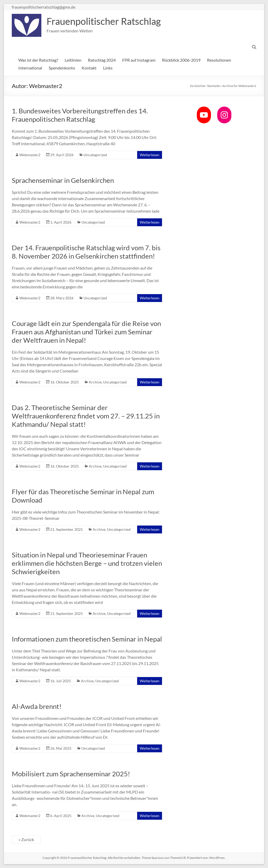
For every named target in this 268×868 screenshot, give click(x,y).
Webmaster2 (30, 155)
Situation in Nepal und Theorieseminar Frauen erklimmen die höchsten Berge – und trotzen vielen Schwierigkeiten (87, 563)
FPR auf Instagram (139, 60)
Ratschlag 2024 (102, 60)
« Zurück (26, 839)
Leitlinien (73, 60)
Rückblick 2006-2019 (181, 60)
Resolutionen (219, 60)
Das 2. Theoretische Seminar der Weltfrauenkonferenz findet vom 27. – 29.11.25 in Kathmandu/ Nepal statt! (86, 416)
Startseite (213, 86)
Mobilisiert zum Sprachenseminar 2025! (71, 774)
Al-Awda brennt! (37, 706)
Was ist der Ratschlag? (38, 60)
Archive (95, 382)
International (30, 68)
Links (108, 68)
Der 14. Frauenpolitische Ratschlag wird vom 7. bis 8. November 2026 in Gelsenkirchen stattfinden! (86, 252)
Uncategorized (95, 155)
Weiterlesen (150, 155)
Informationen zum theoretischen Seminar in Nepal (87, 639)
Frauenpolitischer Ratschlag (104, 21)
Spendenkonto (62, 68)
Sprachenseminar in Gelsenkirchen (63, 180)
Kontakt (89, 68)
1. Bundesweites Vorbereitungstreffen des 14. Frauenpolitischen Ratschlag (80, 115)
